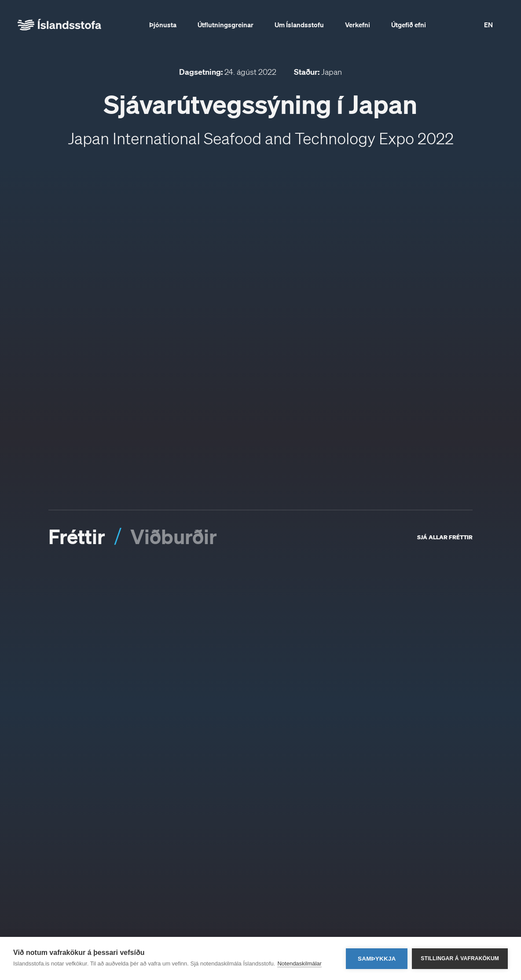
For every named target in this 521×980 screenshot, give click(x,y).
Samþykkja (377, 959)
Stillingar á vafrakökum (460, 958)
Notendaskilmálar (299, 964)
